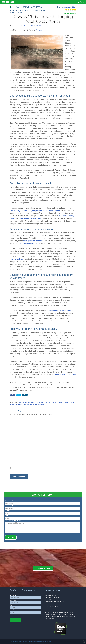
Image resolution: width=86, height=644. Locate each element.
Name (12, 444)
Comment (13, 419)
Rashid (74, 641)
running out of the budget (28, 243)
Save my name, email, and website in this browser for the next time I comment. (34, 470)
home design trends (42, 402)
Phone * (7, 511)
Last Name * (9, 506)
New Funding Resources (26, 7)
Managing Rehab (29, 405)
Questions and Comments (13, 521)
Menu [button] (82, 2)
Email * (7, 516)
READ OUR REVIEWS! (70, 13)
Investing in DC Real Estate (58, 402)
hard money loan (16, 259)
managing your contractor (33, 241)
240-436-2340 (70, 7)
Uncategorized (40, 405)
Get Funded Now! (43, 568)
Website (12, 460)
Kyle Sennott (40, 30)
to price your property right (66, 375)
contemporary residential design (61, 310)
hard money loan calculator (30, 218)
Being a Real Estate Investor (27, 402)
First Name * (9, 501)
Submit (11, 537)
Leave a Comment (36, 26)
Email (12, 452)
